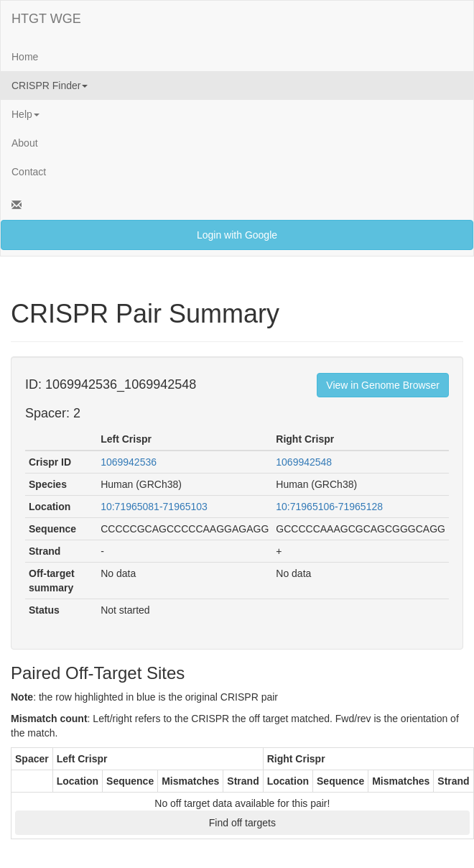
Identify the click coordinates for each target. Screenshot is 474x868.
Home (25, 57)
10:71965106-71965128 (329, 507)
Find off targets (242, 823)
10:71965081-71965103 (154, 507)
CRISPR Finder (50, 86)
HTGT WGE (46, 19)
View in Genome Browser (383, 385)
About (25, 143)
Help (25, 114)
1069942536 (129, 462)
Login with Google (237, 235)
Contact (29, 172)
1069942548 (304, 462)
